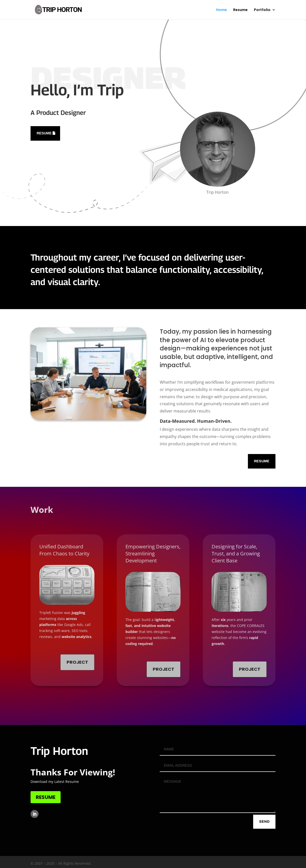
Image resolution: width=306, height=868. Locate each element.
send (264, 822)
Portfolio (262, 10)
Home (221, 10)
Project (77, 662)
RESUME (46, 797)
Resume (240, 10)
